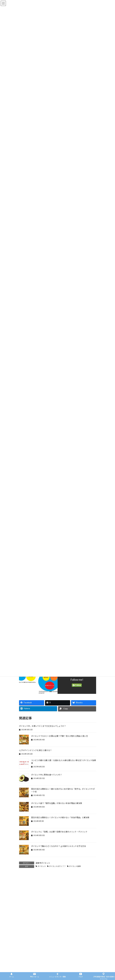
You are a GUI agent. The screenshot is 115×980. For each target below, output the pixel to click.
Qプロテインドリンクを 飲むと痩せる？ (35, 750)
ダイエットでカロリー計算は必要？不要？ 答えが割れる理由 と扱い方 (60, 736)
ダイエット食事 (75, 866)
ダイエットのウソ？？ (57, 866)
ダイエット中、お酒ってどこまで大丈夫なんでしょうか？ (42, 726)
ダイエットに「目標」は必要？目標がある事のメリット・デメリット (59, 832)
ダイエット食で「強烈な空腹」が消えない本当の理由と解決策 (57, 803)
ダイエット (42, 866)
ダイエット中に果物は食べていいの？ (47, 775)
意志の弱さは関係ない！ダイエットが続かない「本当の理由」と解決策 (60, 818)
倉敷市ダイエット (43, 863)
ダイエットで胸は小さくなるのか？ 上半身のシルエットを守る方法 (58, 846)
